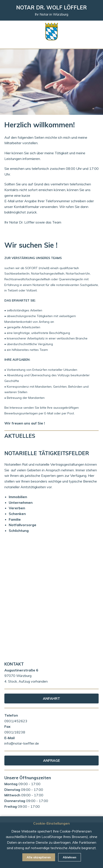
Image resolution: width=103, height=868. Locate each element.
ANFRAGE (51, 760)
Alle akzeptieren (39, 857)
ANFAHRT (51, 698)
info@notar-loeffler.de (22, 743)
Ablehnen (70, 857)
